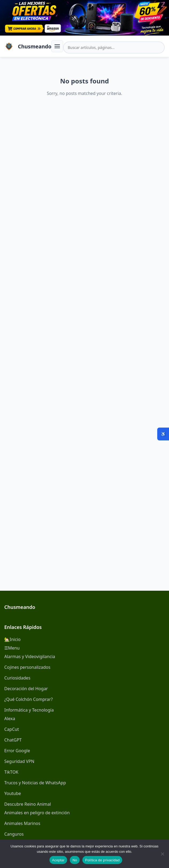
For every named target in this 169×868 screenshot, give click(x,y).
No (75, 860)
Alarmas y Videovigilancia (30, 656)
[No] (162, 854)
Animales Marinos (22, 823)
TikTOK (11, 772)
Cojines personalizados (27, 667)
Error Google (17, 751)
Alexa (10, 719)
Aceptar (58, 860)
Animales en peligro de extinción (37, 813)
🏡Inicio (12, 639)
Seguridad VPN (19, 761)
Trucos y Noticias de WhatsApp (35, 783)
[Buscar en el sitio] (114, 47)
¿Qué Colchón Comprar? (28, 699)
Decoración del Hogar (26, 689)
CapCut (12, 729)
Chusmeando (35, 46)
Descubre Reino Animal (28, 804)
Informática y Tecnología (29, 710)
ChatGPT (13, 740)
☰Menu (12, 648)
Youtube (13, 793)
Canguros (14, 834)
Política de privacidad (102, 860)
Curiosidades (17, 678)
